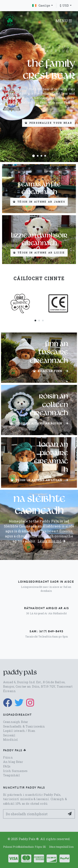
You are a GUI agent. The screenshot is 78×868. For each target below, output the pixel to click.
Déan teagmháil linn (61, 847)
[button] (33, 156)
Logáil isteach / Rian (19, 731)
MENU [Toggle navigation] (64, 21)
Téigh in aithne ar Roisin (39, 423)
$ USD (64, 5)
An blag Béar (13, 762)
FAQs (7, 766)
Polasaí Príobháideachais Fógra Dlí (24, 847)
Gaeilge (41, 5)
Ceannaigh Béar (16, 722)
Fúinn (8, 757)
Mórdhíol (11, 740)
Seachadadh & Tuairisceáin (24, 726)
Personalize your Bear (48, 123)
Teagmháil (12, 775)
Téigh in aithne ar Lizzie (39, 253)
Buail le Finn (51, 371)
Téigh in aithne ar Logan (40, 480)
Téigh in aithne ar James (39, 202)
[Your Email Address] (34, 814)
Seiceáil (9, 735)
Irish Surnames (15, 771)
